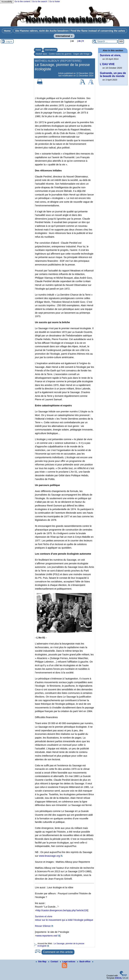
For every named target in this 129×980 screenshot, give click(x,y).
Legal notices (68, 962)
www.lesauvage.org (49, 856)
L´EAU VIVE (107, 64)
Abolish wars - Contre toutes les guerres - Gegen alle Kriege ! (63, 54)
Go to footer (55, 2)
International (64, 36)
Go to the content (22, 2)
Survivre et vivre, (111, 55)
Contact (53, 962)
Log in (9, 41)
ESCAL (119, 978)
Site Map (41, 962)
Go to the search (40, 2)
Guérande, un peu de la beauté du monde (113, 75)
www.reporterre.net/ (47, 936)
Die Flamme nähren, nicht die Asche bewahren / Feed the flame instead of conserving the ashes (70, 31)
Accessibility (7, 2)
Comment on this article (58, 952)
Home (7, 31)
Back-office (84, 962)
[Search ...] (105, 42)
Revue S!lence (43, 926)
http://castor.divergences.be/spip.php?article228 (62, 910)
